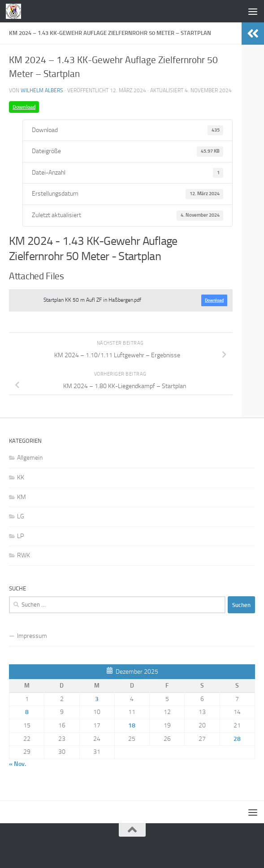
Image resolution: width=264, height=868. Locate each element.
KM (22, 497)
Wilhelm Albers (42, 90)
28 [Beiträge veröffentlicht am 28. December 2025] (237, 739)
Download (24, 107)
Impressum (32, 636)
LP (20, 536)
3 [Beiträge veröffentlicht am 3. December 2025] (97, 699)
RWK (24, 555)
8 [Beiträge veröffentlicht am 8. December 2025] (27, 712)
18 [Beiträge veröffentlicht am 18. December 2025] (132, 725)
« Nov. (17, 764)
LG (21, 516)
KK (21, 477)
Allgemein (30, 458)
